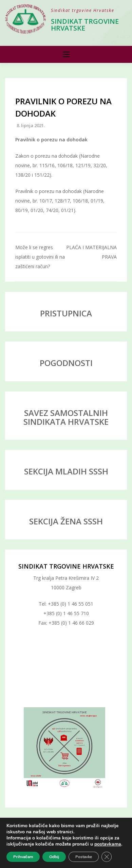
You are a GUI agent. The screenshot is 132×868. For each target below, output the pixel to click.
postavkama (108, 844)
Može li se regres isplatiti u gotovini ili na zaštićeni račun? (40, 257)
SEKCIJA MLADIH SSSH (66, 471)
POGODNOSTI (66, 363)
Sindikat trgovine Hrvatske (85, 25)
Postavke (84, 857)
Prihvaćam (23, 857)
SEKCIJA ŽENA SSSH (66, 521)
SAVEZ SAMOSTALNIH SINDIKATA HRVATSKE (66, 417)
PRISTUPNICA (66, 313)
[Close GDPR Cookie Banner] (107, 857)
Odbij (54, 857)
